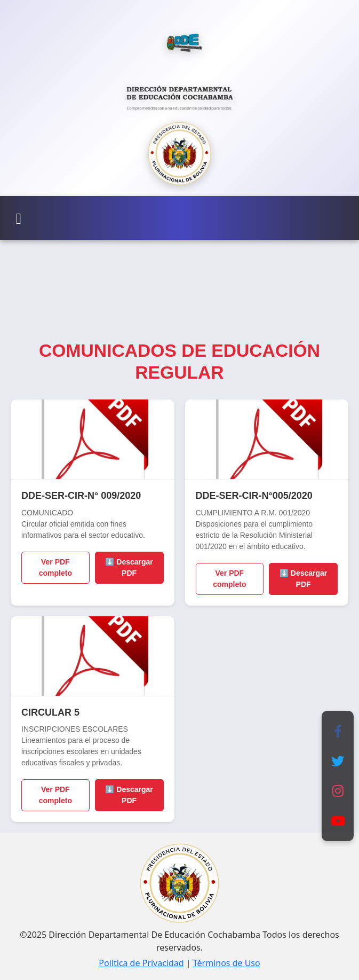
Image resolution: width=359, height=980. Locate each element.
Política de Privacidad (141, 963)
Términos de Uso (227, 963)
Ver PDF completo (55, 567)
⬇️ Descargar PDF (129, 567)
